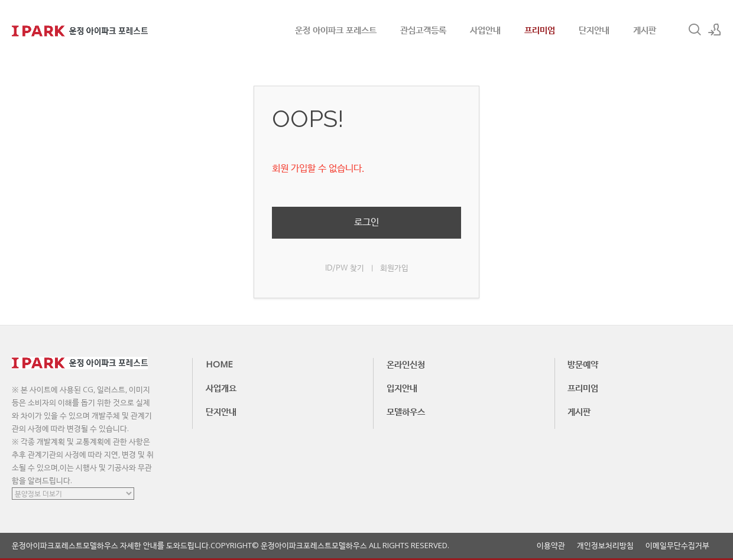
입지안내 (402, 388)
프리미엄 (540, 30)
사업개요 (221, 388)
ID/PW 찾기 (345, 268)
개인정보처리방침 (605, 546)
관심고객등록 (423, 30)
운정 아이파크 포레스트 (336, 30)
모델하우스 (406, 411)
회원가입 (394, 268)
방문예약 (583, 364)
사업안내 (485, 30)
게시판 (645, 30)
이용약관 (551, 546)
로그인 (367, 222)
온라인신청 (406, 364)
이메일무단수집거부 (677, 546)
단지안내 (594, 30)
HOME (219, 364)
